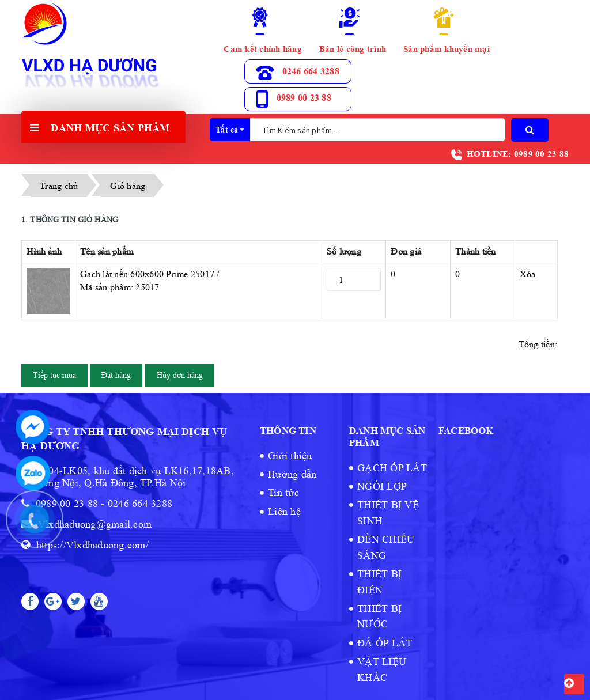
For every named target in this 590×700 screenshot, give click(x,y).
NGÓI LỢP (382, 486)
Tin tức (283, 493)
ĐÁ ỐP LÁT (385, 643)
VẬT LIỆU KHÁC (382, 669)
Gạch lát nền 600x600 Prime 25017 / (198, 281)
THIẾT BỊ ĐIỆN (379, 582)
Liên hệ (284, 512)
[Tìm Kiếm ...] (378, 130)
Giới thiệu (290, 456)
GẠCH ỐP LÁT (392, 468)
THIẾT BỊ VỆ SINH (388, 512)
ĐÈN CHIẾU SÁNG (386, 547)
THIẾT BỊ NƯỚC (379, 616)
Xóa (528, 274)
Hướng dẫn (292, 474)
